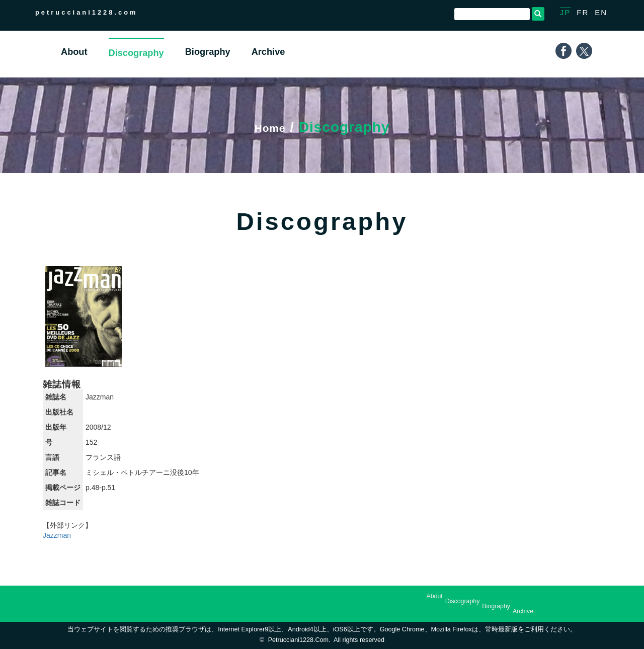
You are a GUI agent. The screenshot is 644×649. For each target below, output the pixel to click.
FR (583, 12)
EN (601, 12)
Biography (496, 606)
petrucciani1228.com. (299, 640)
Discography (463, 601)
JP (566, 12)
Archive (523, 611)
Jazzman (57, 535)
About (434, 596)
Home (270, 127)
